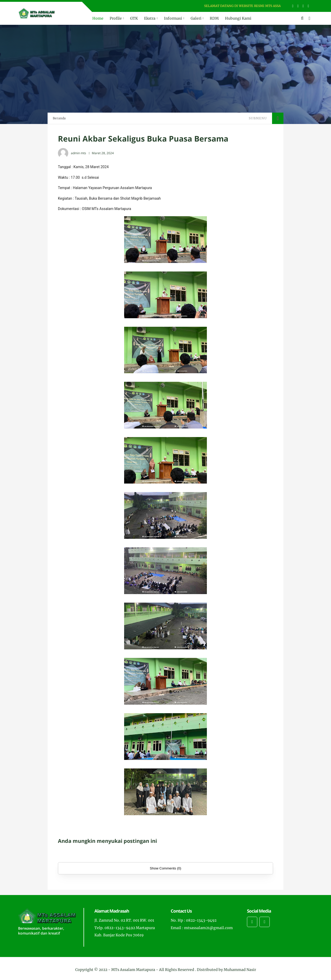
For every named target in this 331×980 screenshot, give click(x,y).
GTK (134, 18)
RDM (214, 18)
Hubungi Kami (238, 18)
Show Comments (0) (165, 868)
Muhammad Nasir (240, 970)
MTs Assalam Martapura (133, 970)
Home (98, 18)
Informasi (173, 18)
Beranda (59, 118)
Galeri (196, 18)
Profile (116, 18)
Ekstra (150, 18)
